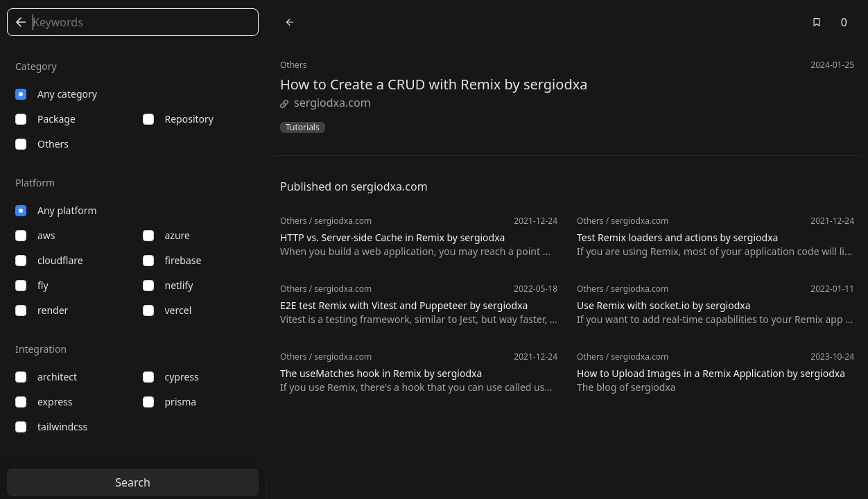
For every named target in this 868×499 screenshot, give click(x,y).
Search (133, 482)
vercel (167, 310)
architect (46, 377)
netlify (168, 285)
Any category (56, 94)
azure (166, 235)
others (42, 144)
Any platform (56, 210)
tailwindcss (51, 427)
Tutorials (303, 128)
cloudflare (49, 260)
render (42, 310)
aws (35, 235)
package (45, 119)
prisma (170, 402)
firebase (172, 260)
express (44, 402)
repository (178, 119)
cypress (171, 377)
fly (32, 285)
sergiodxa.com (325, 103)
